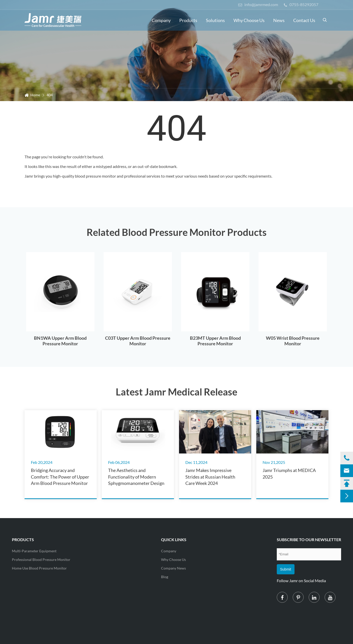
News (279, 20)
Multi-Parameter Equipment (34, 551)
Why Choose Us (249, 20)
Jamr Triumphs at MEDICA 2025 (289, 473)
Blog (165, 577)
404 (50, 95)
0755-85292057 (301, 4)
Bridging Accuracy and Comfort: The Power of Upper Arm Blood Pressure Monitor (60, 477)
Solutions (215, 20)
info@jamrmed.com (258, 4)
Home (35, 95)
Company (161, 20)
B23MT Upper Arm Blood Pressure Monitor (215, 341)
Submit (286, 569)
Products (188, 20)
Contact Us (304, 20)
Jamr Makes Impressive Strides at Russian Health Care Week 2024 (210, 477)
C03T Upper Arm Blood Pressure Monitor (138, 341)
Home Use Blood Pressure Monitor (39, 568)
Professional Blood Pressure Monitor (41, 560)
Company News (173, 568)
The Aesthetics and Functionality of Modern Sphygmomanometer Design (136, 477)
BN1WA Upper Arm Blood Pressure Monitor (60, 341)
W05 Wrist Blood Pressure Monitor (293, 341)
